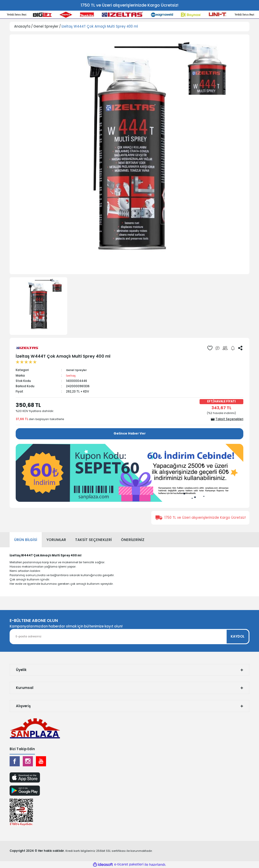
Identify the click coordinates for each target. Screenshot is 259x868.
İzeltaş (71, 376)
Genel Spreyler (77, 370)
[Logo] (35, 728)
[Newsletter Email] (129, 637)
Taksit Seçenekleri (93, 539)
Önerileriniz (133, 539)
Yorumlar (56, 539)
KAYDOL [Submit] (238, 636)
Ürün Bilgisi (26, 539)
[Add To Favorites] (210, 348)
